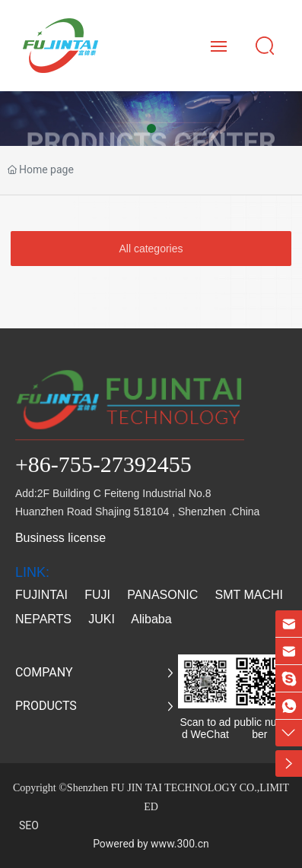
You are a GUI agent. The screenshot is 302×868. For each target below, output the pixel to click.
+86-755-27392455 (103, 464)
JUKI (102, 619)
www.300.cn (180, 844)
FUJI (97, 595)
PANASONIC (162, 595)
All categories (151, 249)
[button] (151, 128)
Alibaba (153, 619)
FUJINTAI (41, 595)
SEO (29, 825)
